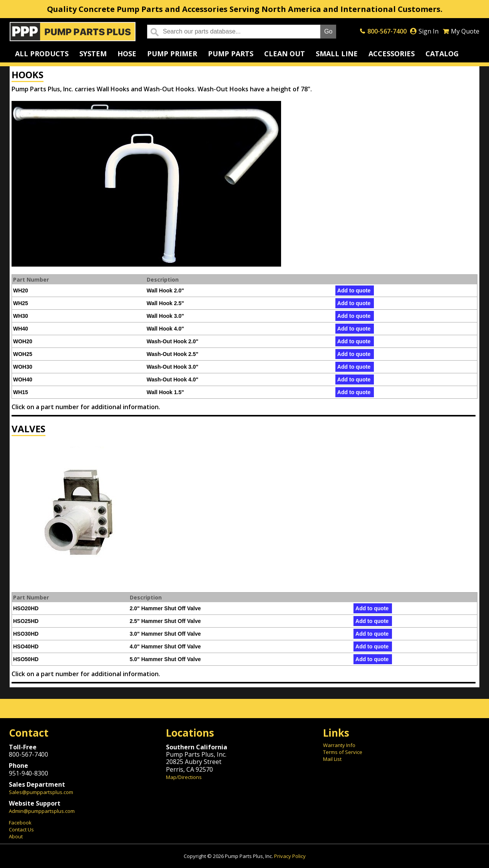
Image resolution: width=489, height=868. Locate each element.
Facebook (20, 823)
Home (73, 32)
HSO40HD (26, 646)
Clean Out (285, 54)
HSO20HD (26, 608)
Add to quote (354, 290)
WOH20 (23, 341)
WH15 (21, 392)
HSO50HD (26, 659)
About (16, 836)
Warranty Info (339, 745)
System (93, 54)
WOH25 (23, 354)
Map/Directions (184, 777)
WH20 (21, 290)
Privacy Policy (290, 856)
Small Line (337, 54)
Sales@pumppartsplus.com (41, 792)
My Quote (465, 31)
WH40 (21, 329)
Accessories (392, 54)
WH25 (21, 303)
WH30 (21, 316)
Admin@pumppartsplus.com (42, 811)
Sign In (429, 31)
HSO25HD (26, 621)
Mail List (332, 759)
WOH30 (23, 367)
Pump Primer (172, 54)
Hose (127, 54)
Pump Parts (231, 54)
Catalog (442, 54)
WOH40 (23, 379)
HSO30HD (26, 634)
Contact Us (21, 829)
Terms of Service (343, 752)
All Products (42, 54)
